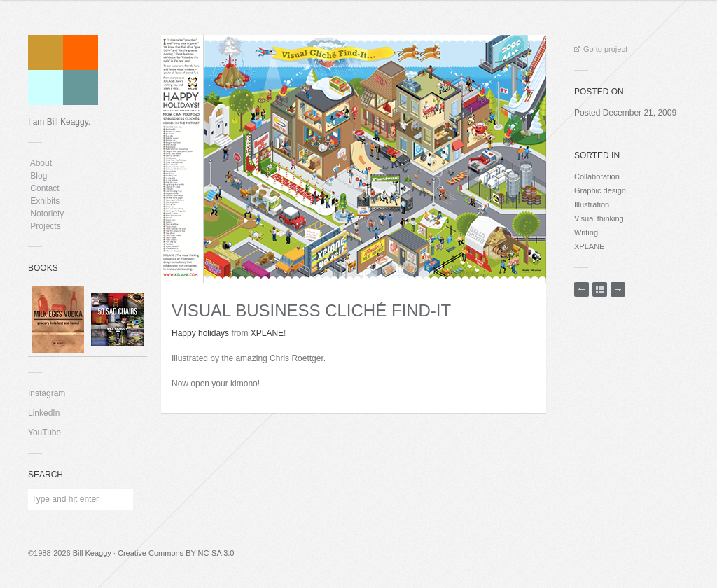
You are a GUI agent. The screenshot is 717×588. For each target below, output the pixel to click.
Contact (45, 188)
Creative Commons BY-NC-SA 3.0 (176, 553)
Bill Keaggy (92, 553)
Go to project (601, 49)
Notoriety (46, 213)
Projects (46, 226)
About (41, 163)
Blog (39, 176)
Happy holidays (200, 333)
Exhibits (45, 201)
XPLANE (267, 333)
